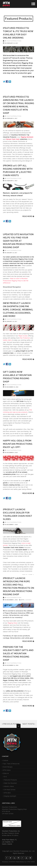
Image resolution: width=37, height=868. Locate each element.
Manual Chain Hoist (13, 139)
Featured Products (10, 780)
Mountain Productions (9, 807)
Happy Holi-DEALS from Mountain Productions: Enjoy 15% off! (18, 444)
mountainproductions (14, 41)
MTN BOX (7, 793)
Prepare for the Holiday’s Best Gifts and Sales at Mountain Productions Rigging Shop (18, 653)
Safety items (7, 340)
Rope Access (23, 336)
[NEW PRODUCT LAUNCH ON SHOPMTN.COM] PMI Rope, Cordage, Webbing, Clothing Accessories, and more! (18, 310)
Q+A (5, 777)
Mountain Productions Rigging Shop (14, 809)
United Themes (30, 862)
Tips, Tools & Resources (11, 764)
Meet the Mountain (10, 783)
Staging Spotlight (10, 796)
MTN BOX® (6, 811)
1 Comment (28, 600)
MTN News (7, 770)
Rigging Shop (12, 623)
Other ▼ (6, 773)
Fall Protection (25, 338)
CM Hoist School (10, 790)
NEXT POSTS (29, 724)
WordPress (12, 862)
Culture (6, 760)
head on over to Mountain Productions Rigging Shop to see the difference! (16, 281)
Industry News (9, 786)
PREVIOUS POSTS (10, 724)
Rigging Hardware (27, 137)
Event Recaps (8, 767)
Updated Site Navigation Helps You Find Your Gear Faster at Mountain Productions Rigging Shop (18, 241)
